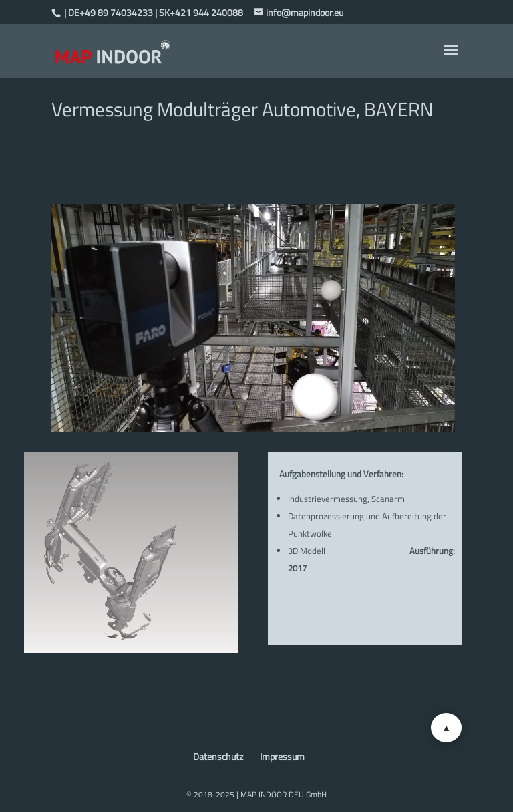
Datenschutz (218, 756)
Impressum (282, 756)
